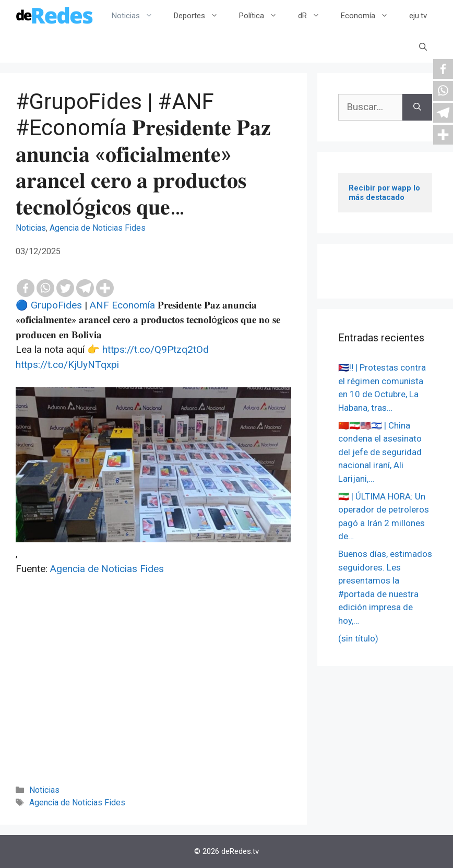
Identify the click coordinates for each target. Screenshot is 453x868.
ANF (99, 305)
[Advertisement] (153, 694)
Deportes (201, 16)
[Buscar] (417, 107)
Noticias (138, 16)
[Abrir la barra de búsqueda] (423, 47)
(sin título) (358, 638)
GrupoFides (56, 305)
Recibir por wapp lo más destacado (385, 193)
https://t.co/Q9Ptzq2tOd (156, 349)
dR (314, 16)
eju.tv (418, 16)
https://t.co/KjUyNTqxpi (67, 365)
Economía (370, 16)
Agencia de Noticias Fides (98, 228)
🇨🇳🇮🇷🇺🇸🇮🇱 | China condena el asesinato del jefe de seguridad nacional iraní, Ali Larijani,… (380, 452)
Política (263, 16)
